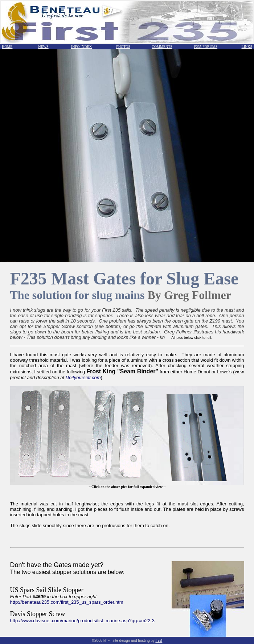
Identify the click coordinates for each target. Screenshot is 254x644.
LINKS (247, 47)
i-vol (159, 641)
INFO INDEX (81, 47)
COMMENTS (162, 47)
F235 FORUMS (206, 47)
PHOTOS (123, 47)
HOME (7, 47)
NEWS (43, 47)
